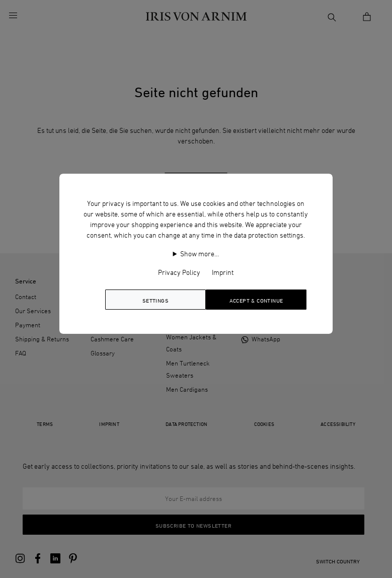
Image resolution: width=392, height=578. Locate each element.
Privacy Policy (179, 272)
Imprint (223, 272)
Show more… (200, 254)
